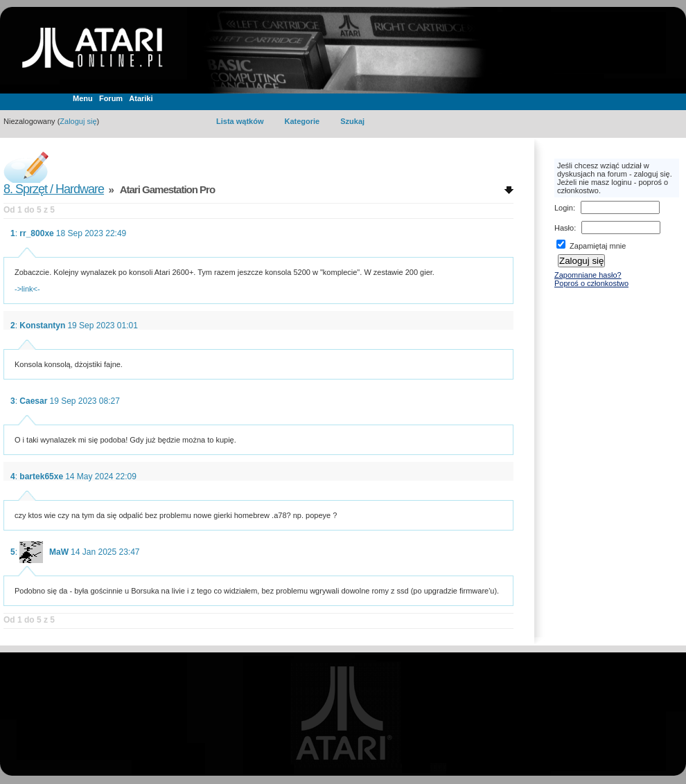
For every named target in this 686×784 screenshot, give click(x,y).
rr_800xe (36, 233)
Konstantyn (42, 326)
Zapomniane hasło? (588, 275)
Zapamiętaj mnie (591, 246)
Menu (83, 98)
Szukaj (352, 121)
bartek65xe (41, 476)
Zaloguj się (78, 121)
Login (564, 208)
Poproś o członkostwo (591, 283)
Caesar (33, 401)
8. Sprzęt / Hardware (54, 189)
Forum (111, 98)
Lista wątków (240, 121)
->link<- (27, 289)
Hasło (564, 228)
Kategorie (302, 121)
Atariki (141, 98)
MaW (59, 552)
